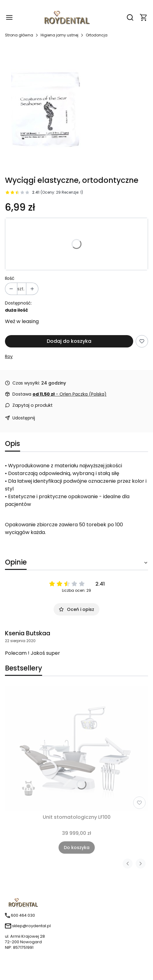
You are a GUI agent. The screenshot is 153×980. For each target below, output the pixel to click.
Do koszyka (77, 848)
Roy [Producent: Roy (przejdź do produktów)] (9, 356)
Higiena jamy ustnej (59, 35)
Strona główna (19, 35)
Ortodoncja (97, 35)
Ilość (10, 278)
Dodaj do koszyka (69, 341)
